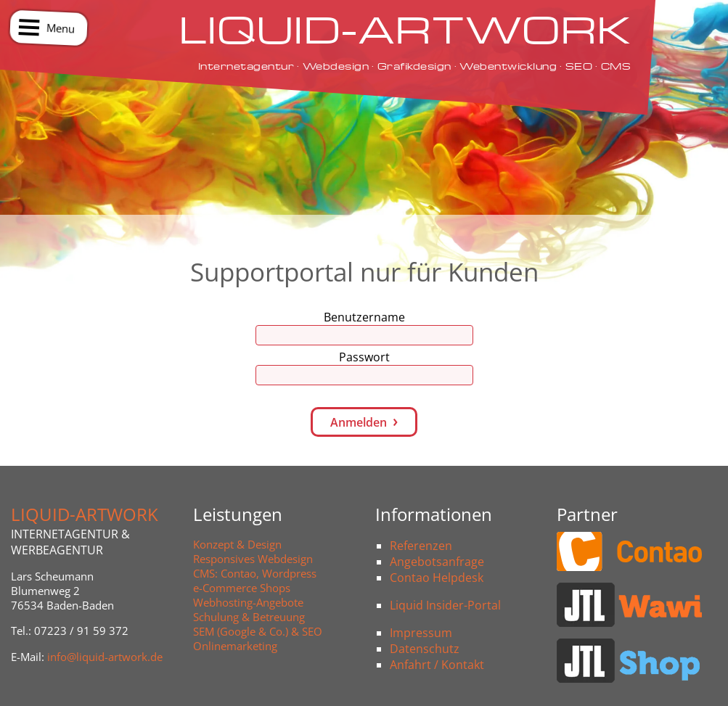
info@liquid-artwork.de (105, 657)
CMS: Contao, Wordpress (255, 573)
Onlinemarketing (235, 646)
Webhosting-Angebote (248, 602)
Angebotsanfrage (437, 562)
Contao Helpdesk (437, 578)
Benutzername (364, 317)
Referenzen (421, 546)
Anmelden (359, 422)
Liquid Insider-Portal (445, 605)
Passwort (364, 357)
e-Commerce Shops (242, 588)
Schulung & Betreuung (249, 617)
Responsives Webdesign (253, 559)
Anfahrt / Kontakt (437, 665)
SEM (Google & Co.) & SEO (258, 631)
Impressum (421, 633)
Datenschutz (425, 649)
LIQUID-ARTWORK (85, 514)
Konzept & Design (237, 544)
